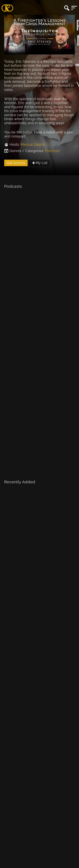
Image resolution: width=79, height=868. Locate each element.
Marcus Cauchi (33, 145)
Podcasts (52, 151)
